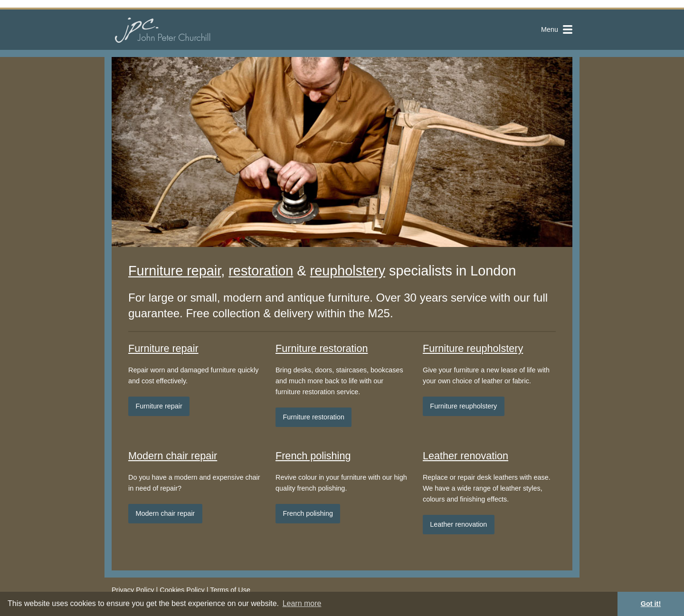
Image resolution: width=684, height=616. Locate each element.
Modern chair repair (173, 456)
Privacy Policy (133, 590)
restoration (261, 271)
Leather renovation (465, 456)
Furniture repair (175, 271)
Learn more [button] (302, 603)
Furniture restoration (322, 348)
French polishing (313, 456)
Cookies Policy (182, 590)
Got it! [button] (651, 604)
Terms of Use (230, 590)
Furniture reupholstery (473, 348)
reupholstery (348, 271)
